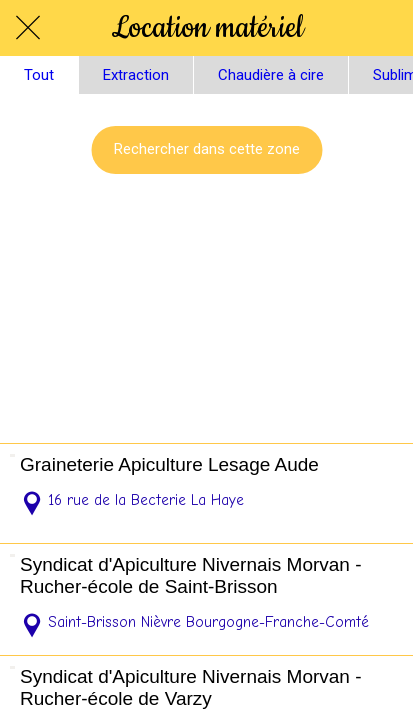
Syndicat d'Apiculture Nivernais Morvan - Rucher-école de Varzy (191, 687)
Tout (39, 75)
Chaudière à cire (271, 75)
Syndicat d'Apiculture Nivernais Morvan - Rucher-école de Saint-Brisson (191, 575)
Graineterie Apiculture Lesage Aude (169, 464)
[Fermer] (28, 28)
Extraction (136, 75)
